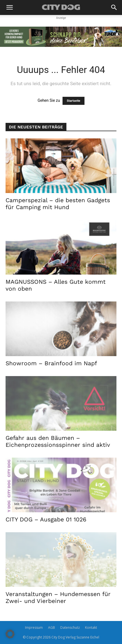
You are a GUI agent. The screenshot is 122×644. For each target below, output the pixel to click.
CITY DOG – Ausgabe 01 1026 (46, 519)
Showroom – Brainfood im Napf (51, 363)
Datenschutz (70, 627)
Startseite (74, 101)
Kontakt (91, 627)
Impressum (34, 627)
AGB (52, 627)
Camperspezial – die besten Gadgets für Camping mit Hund (58, 204)
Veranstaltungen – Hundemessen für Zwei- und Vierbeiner (58, 597)
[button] (9, 7)
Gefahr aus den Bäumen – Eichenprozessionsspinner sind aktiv (58, 441)
